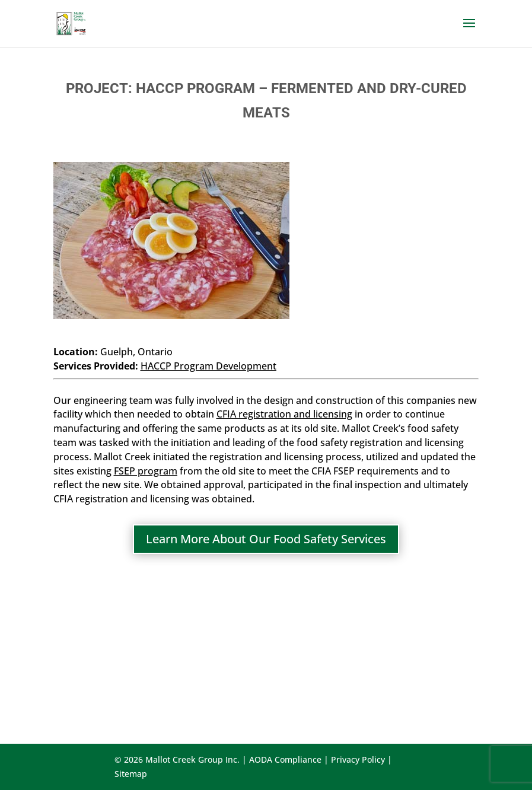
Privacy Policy (358, 759)
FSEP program (146, 471)
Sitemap (131, 774)
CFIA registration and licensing (284, 414)
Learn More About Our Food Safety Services (266, 539)
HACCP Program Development (208, 366)
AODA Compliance (285, 759)
